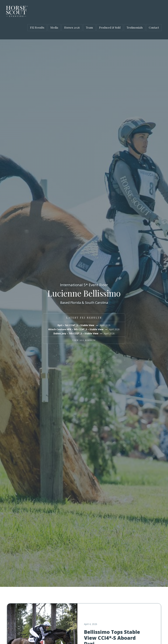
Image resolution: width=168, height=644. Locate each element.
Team (89, 27)
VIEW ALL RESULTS (84, 340)
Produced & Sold (110, 27)
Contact (154, 27)
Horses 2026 (72, 27)
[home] (16, 11)
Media (54, 27)
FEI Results (37, 27)
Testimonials (135, 27)
